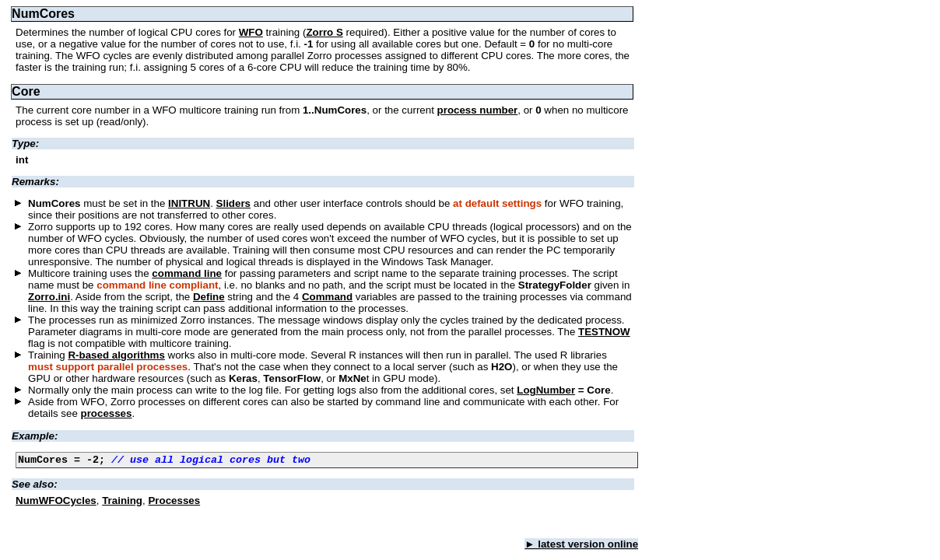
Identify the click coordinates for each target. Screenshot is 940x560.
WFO (251, 32)
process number (478, 110)
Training (122, 503)
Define (209, 297)
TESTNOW (604, 332)
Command (327, 297)
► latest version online (581, 546)
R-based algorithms (116, 355)
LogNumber (546, 390)
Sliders (233, 203)
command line (187, 273)
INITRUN (189, 203)
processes (107, 413)
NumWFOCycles (56, 503)
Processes (174, 503)
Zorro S (324, 32)
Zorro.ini (49, 297)
